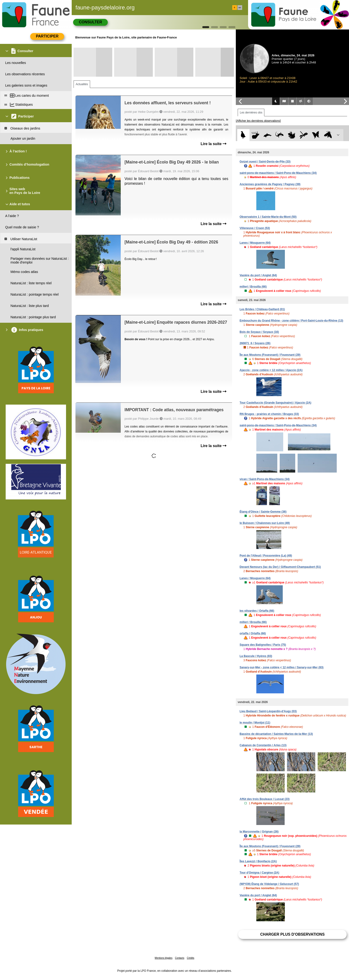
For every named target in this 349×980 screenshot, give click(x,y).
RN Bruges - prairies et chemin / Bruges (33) (269, 414)
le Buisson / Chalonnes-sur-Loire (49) (265, 523)
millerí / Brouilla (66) (253, 287)
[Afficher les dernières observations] (258, 121)
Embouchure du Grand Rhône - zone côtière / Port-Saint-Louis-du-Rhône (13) (291, 321)
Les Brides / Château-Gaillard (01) (262, 309)
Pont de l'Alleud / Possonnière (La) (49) (266, 556)
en (240, 8)
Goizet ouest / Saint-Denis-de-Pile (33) (265, 162)
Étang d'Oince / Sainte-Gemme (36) (263, 512)
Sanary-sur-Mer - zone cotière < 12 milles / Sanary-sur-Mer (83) (282, 667)
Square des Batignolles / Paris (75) (263, 645)
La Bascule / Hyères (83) (256, 656)
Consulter (90, 22)
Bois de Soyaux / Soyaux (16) (259, 332)
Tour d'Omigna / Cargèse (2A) (259, 873)
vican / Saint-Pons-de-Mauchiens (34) (265, 479)
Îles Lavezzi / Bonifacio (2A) (258, 861)
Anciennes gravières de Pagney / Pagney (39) (270, 184)
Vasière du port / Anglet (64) (258, 275)
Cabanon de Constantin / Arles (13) (263, 745)
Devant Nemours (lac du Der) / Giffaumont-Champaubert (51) (280, 567)
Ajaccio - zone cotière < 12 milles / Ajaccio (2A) (271, 370)
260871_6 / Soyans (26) (255, 343)
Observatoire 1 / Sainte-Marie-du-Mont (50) (268, 217)
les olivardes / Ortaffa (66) (257, 611)
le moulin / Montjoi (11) (255, 723)
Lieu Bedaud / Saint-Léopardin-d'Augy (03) (268, 711)
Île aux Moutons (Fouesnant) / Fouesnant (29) (270, 355)
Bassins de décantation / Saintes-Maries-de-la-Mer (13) (276, 734)
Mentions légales (164, 958)
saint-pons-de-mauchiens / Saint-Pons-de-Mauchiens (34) (278, 173)
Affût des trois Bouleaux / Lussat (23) (265, 799)
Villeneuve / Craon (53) (255, 228)
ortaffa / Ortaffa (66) (253, 633)
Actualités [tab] (82, 84)
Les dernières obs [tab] (251, 113)
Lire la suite (214, 144)
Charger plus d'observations (292, 934)
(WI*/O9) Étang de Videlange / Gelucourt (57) (269, 884)
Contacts (180, 958)
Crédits (191, 958)
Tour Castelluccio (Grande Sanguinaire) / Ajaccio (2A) (275, 403)
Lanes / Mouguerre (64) (255, 243)
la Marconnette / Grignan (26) (259, 832)
